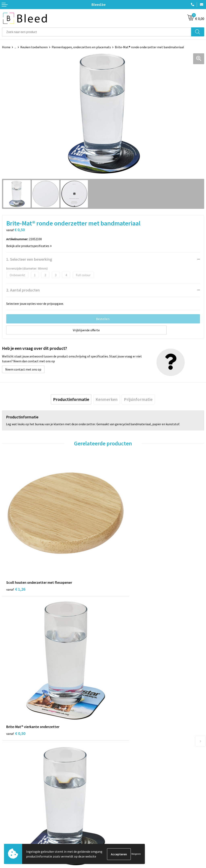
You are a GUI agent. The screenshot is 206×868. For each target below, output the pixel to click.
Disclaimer (112, 834)
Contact (8, 815)
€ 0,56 (117, 682)
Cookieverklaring (117, 822)
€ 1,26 (16, 563)
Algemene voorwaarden (121, 815)
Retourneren (11, 834)
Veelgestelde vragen (119, 759)
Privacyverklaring (117, 828)
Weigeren (136, 854)
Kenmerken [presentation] (107, 399)
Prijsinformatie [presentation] (138, 399)
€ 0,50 (117, 563)
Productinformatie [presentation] (71, 399)
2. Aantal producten (23, 290)
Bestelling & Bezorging (18, 822)
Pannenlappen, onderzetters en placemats (81, 47)
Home (6, 47)
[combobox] (97, 32)
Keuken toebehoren (34, 47)
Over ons (111, 753)
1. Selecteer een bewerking (29, 259)
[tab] (71, 399)
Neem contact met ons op (23, 369)
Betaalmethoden (14, 828)
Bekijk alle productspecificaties (29, 246)
